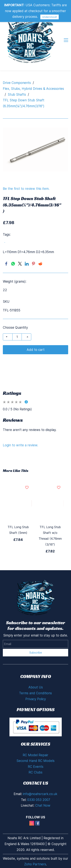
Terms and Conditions (35, 693)
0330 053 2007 (39, 800)
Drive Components (17, 83)
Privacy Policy (36, 699)
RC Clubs (35, 772)
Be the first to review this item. (26, 189)
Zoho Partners (35, 864)
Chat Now (43, 805)
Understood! (50, 17)
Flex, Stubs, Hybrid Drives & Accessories (33, 89)
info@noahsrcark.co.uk (40, 794)
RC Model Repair (35, 755)
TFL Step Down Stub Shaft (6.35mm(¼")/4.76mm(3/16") (24, 103)
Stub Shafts (17, 95)
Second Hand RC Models (35, 761)
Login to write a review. (20, 445)
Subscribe (36, 653)
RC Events (36, 767)
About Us (36, 687)
